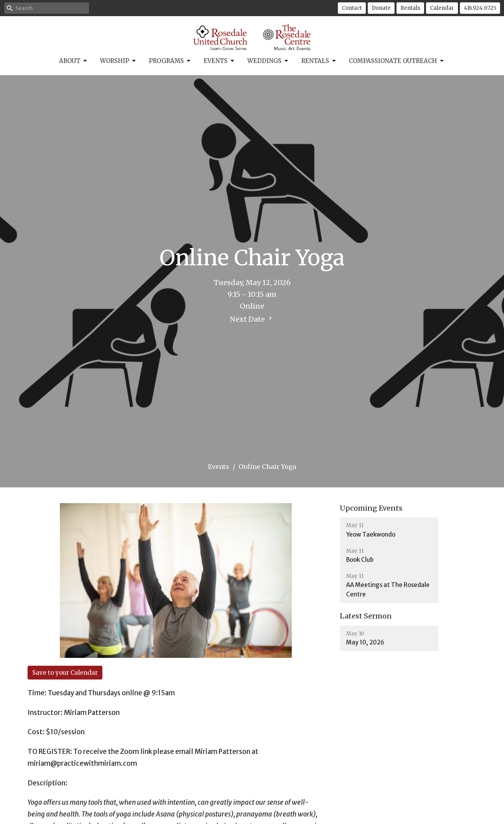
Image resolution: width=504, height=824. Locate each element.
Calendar (442, 8)
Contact (352, 8)
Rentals (410, 8)
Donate (381, 8)
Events (220, 61)
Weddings (268, 61)
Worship (119, 61)
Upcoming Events (371, 508)
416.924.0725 (480, 8)
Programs (170, 61)
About (74, 61)
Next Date (252, 319)
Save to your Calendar (65, 673)
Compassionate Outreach (397, 61)
